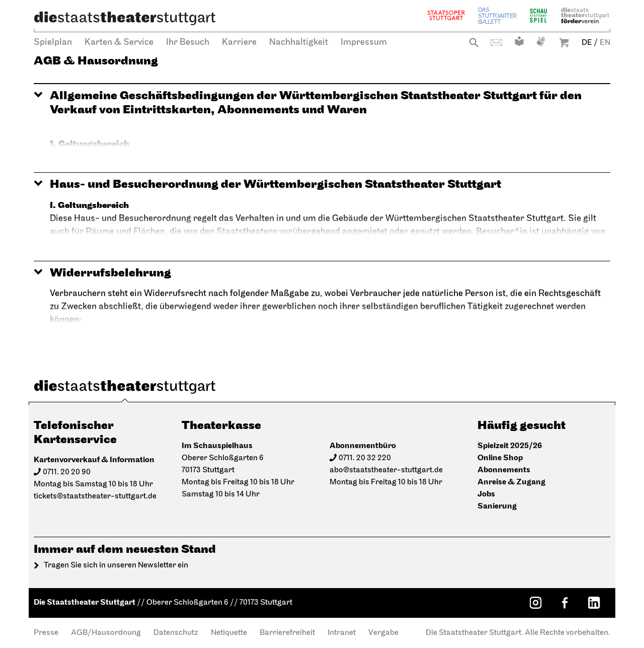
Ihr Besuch (188, 43)
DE (587, 43)
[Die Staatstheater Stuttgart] (125, 18)
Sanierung (497, 506)
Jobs (486, 494)
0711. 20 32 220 (365, 458)
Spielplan (53, 43)
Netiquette (229, 633)
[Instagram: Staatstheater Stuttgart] (535, 603)
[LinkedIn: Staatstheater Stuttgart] (594, 603)
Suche (474, 43)
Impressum (364, 43)
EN (605, 43)
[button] (322, 103)
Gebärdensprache (541, 41)
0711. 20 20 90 (67, 472)
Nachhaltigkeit (299, 43)
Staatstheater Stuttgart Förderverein (585, 15)
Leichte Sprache (519, 41)
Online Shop (500, 458)
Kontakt (496, 43)
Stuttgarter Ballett (498, 15)
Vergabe (383, 633)
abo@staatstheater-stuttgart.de (386, 470)
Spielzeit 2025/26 (510, 446)
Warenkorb (564, 43)
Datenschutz (176, 633)
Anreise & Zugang (511, 482)
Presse (46, 633)
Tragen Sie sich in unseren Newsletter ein (116, 565)
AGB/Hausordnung (106, 633)
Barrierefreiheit (287, 633)
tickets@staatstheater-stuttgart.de (95, 496)
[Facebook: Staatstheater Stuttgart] (565, 603)
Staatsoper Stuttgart (446, 15)
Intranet (342, 633)
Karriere (239, 43)
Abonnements (504, 470)
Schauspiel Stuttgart (538, 15)
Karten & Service (119, 43)
